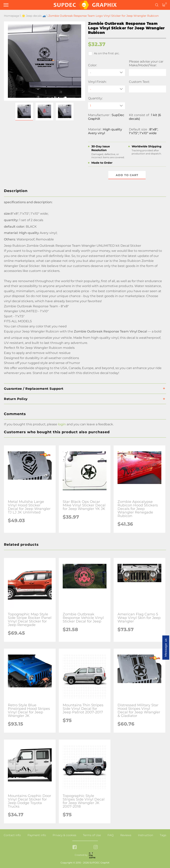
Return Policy (16, 399)
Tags (163, 835)
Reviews (126, 835)
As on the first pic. (104, 54)
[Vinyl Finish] (107, 89)
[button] (24, 112)
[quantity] (107, 106)
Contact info (12, 835)
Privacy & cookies (64, 835)
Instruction (146, 835)
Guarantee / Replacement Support (34, 389)
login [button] (62, 424)
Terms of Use (92, 835)
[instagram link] (96, 847)
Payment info (37, 835)
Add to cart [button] (127, 175)
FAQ (111, 835)
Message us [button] (166, 648)
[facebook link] (75, 847)
